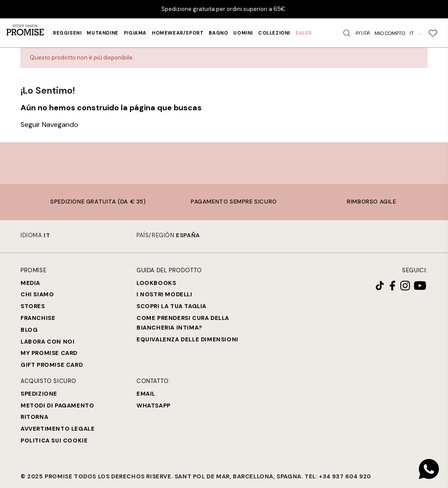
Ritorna (34, 417)
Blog (29, 330)
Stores (33, 306)
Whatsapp (154, 405)
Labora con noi (47, 342)
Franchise (38, 318)
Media (30, 283)
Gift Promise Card (52, 365)
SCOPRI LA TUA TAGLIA (171, 306)
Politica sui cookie (54, 441)
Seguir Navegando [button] (49, 125)
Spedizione (39, 394)
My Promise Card (49, 353)
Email (146, 394)
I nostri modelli (164, 294)
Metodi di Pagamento (57, 405)
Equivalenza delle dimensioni (187, 339)
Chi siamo (37, 294)
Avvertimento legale (58, 429)
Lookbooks (156, 283)
